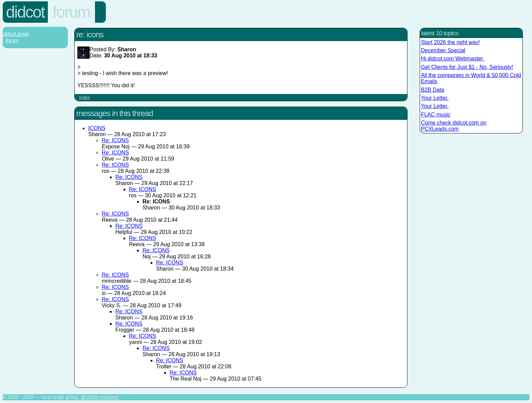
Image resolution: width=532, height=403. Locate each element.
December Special (443, 50)
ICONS (97, 128)
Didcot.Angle (16, 34)
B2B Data (433, 90)
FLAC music (436, 115)
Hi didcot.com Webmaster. (453, 59)
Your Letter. (435, 98)
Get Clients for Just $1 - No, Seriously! (467, 67)
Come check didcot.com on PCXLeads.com (454, 126)
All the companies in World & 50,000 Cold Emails (471, 78)
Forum (71, 12)
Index (85, 97)
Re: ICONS (115, 140)
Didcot (25, 12)
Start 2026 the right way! (450, 42)
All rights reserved (99, 397)
